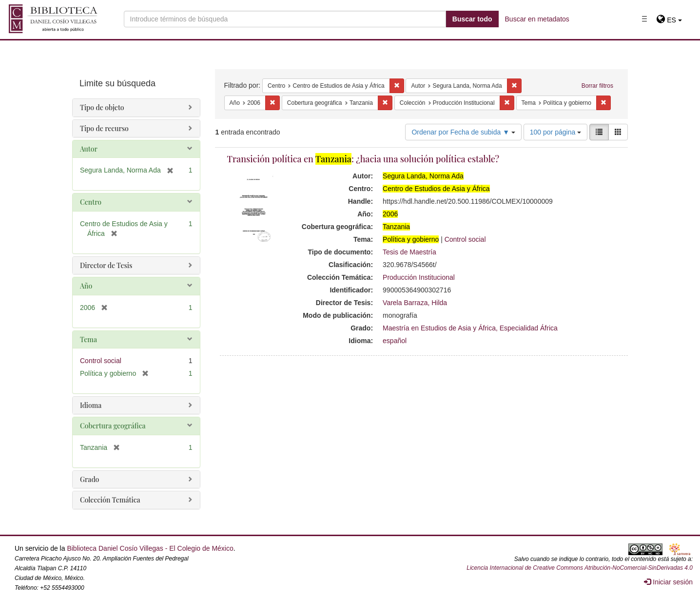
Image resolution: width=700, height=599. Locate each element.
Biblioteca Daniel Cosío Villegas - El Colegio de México (150, 548)
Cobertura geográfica (113, 426)
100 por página (555, 132)
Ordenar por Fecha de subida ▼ (463, 132)
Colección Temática (110, 500)
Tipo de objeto (102, 107)
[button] (669, 20)
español (395, 341)
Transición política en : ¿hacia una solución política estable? (363, 159)
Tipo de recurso (104, 128)
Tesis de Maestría (409, 252)
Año (86, 286)
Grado (89, 479)
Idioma (91, 405)
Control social (465, 239)
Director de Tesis (106, 265)
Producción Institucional (419, 277)
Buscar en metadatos (537, 19)
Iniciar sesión (668, 582)
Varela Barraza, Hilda (415, 303)
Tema (88, 339)
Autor (89, 149)
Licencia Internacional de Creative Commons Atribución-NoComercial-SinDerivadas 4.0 (580, 568)
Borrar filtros (597, 86)
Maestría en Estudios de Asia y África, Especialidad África (470, 328)
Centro (91, 202)
